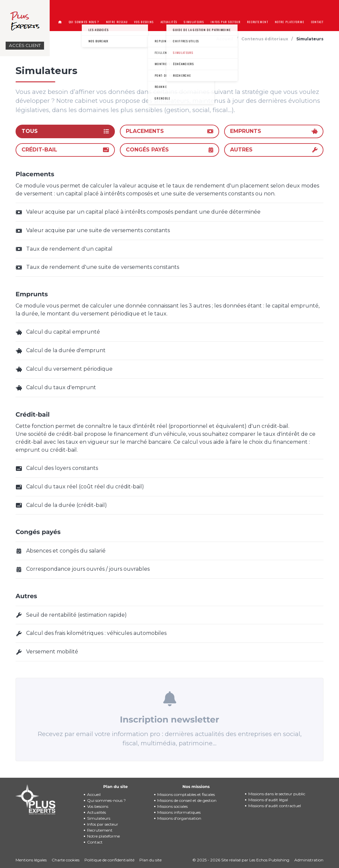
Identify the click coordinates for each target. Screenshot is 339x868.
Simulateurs (99, 818)
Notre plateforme (103, 836)
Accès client (25, 45)
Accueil (94, 794)
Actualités (97, 812)
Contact (95, 842)
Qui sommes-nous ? (106, 800)
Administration (309, 860)
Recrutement (100, 830)
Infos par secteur (103, 824)
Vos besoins (98, 806)
